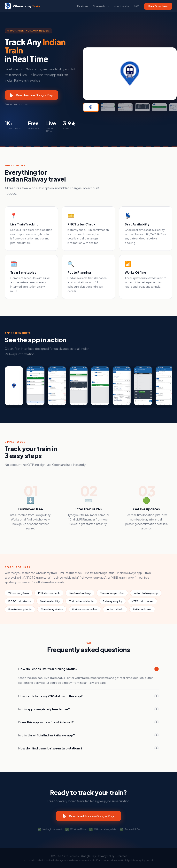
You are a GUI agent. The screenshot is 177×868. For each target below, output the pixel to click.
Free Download (158, 6)
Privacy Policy (106, 856)
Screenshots (101, 6)
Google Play (88, 856)
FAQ (137, 6)
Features (83, 6)
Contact (122, 856)
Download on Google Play (31, 95)
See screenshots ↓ (16, 104)
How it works (121, 6)
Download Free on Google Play (89, 816)
